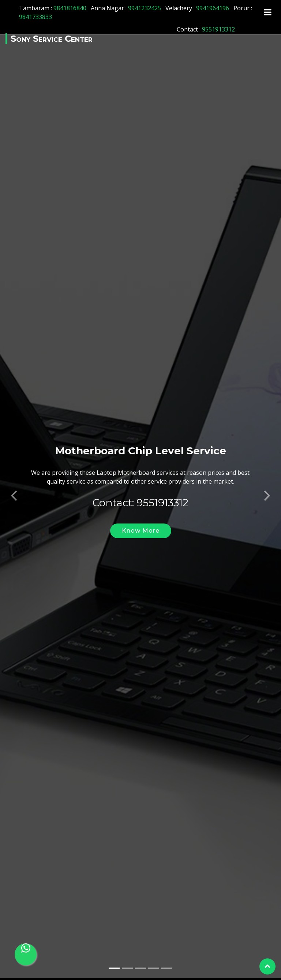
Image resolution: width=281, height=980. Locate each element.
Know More (141, 524)
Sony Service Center (52, 39)
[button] (14, 487)
